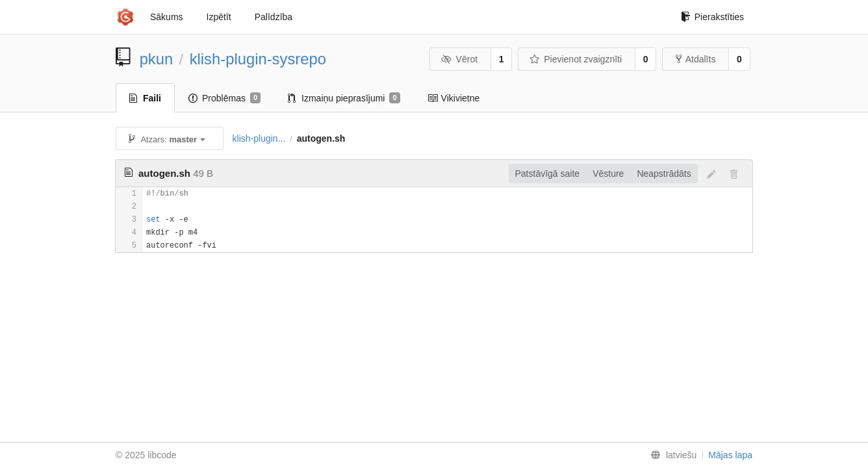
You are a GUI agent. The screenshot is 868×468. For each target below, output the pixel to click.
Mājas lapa (730, 455)
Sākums (167, 17)
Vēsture (608, 174)
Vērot (459, 59)
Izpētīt (219, 17)
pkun (157, 59)
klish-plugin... (259, 138)
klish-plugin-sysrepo (258, 59)
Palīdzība (274, 17)
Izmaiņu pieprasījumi (344, 98)
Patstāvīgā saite (548, 174)
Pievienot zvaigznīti (576, 59)
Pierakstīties (712, 17)
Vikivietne (454, 98)
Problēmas (224, 98)
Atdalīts (696, 59)
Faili (145, 98)
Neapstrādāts (664, 174)
